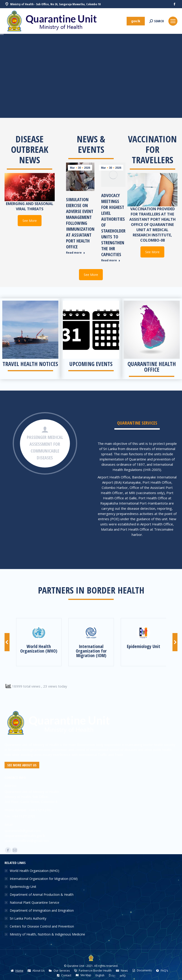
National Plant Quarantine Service (34, 902)
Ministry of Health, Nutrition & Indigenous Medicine (47, 934)
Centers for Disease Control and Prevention (42, 926)
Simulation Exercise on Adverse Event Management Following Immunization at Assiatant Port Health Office (80, 223)
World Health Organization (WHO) (34, 871)
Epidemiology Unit (23, 887)
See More (30, 221)
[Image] (39, 633)
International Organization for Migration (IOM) (44, 879)
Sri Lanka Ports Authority (28, 918)
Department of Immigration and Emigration (42, 910)
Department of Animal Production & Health (42, 895)
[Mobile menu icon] (173, 21)
